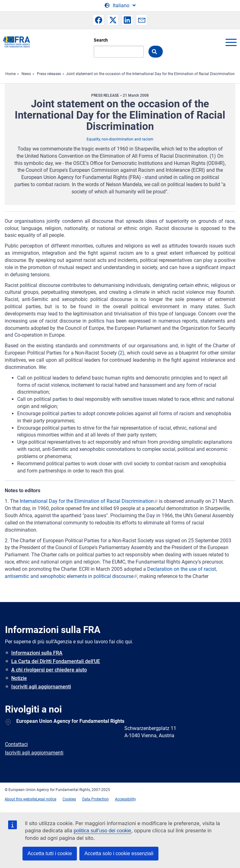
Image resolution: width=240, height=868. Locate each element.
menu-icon (231, 42)
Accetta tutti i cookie (50, 853)
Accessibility (125, 799)
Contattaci (16, 744)
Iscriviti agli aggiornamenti (41, 687)
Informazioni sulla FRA (37, 653)
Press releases (49, 74)
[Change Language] (120, 6)
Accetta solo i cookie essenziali (119, 853)
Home (10, 74)
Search (101, 40)
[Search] (119, 52)
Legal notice (46, 799)
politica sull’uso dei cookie (102, 831)
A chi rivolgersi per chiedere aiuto (49, 670)
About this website (20, 799)
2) (122, 353)
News (26, 74)
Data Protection (95, 799)
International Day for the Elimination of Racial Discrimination (87, 501)
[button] (98, 20)
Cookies (69, 799)
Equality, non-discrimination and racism (120, 139)
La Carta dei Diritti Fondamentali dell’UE (56, 661)
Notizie (19, 678)
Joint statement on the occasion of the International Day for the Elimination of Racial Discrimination (150, 74)
